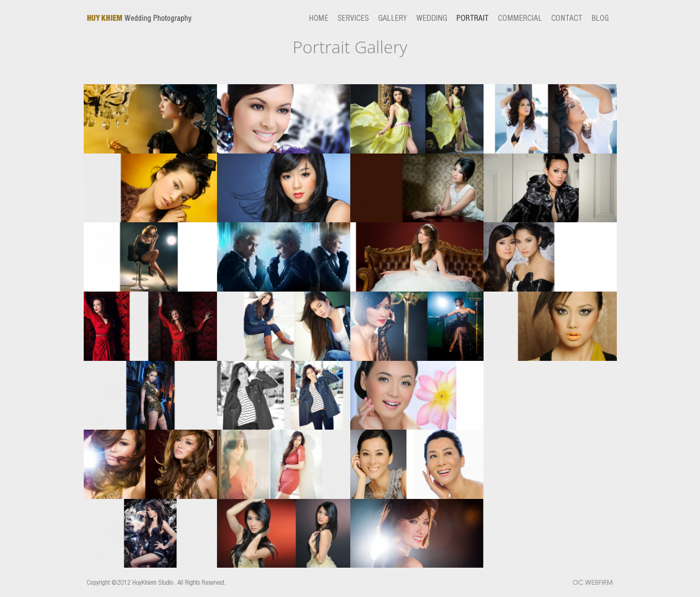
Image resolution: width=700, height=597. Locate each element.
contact (562, 18)
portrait (472, 18)
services (357, 18)
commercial (516, 18)
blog (597, 18)
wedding (436, 18)
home (322, 18)
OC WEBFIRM (593, 584)
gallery (396, 18)
